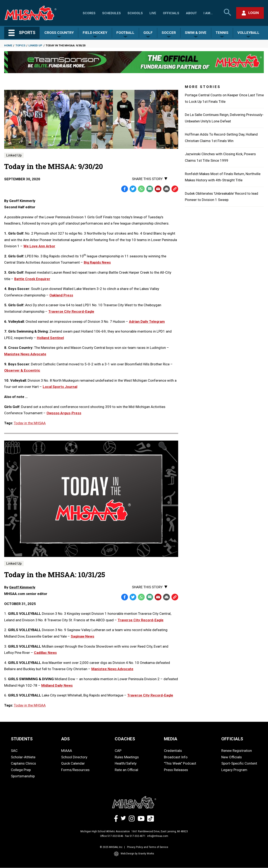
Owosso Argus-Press (64, 413)
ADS (65, 739)
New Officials (232, 757)
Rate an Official (126, 770)
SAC (14, 751)
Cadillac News (45, 653)
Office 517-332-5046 (112, 836)
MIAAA (67, 751)
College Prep (21, 770)
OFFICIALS (232, 739)
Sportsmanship (23, 776)
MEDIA (171, 739)
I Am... (208, 13)
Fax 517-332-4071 (135, 836)
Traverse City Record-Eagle (71, 311)
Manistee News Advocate (25, 354)
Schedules (111, 13)
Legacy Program (234, 770)
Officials (171, 13)
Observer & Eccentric (22, 370)
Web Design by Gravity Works (134, 854)
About (191, 13)
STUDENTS (22, 739)
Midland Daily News (57, 685)
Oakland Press (61, 295)
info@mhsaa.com (158, 836)
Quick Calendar (73, 763)
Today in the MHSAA (30, 423)
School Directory (74, 757)
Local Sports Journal (60, 387)
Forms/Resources (75, 770)
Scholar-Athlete (23, 757)
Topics (20, 45)
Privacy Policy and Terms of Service (148, 847)
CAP (118, 751)
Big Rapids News (97, 262)
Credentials (173, 751)
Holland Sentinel (50, 338)
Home (8, 45)
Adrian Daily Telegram (147, 322)
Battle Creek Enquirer (32, 279)
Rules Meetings (127, 757)
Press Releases (176, 770)
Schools (135, 13)
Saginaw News (82, 636)
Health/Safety (126, 763)
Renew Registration (237, 751)
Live (153, 13)
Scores (89, 13)
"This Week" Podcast (180, 763)
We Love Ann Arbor (39, 246)
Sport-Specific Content (239, 763)
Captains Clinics (23, 763)
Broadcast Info (176, 757)
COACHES (125, 739)
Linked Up (35, 45)
